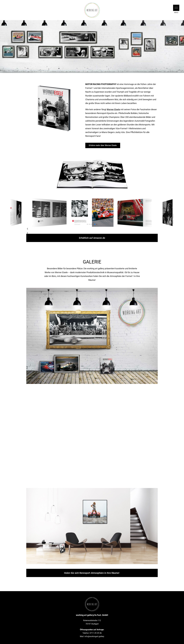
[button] (176, 8)
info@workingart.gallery (94, 636)
